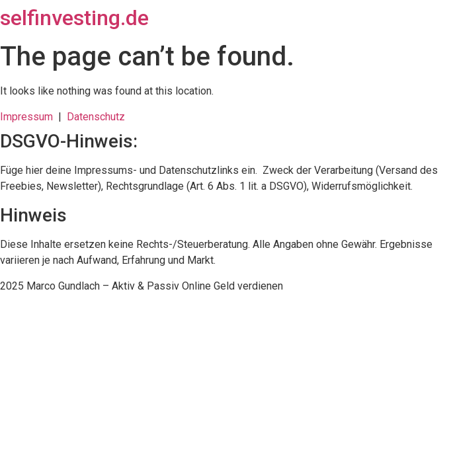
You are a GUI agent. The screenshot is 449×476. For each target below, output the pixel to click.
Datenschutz (96, 117)
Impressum (29, 117)
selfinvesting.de (74, 18)
